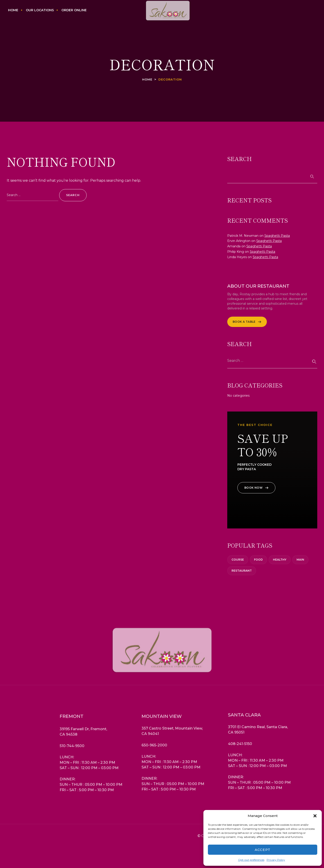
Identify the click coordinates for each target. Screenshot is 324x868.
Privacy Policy (276, 860)
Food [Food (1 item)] (258, 560)
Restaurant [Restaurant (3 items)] (242, 571)
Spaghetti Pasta (277, 236)
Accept (263, 850)
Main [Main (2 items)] (300, 560)
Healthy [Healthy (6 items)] (280, 560)
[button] (315, 816)
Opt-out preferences (251, 860)
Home (147, 79)
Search (240, 159)
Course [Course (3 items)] (238, 560)
